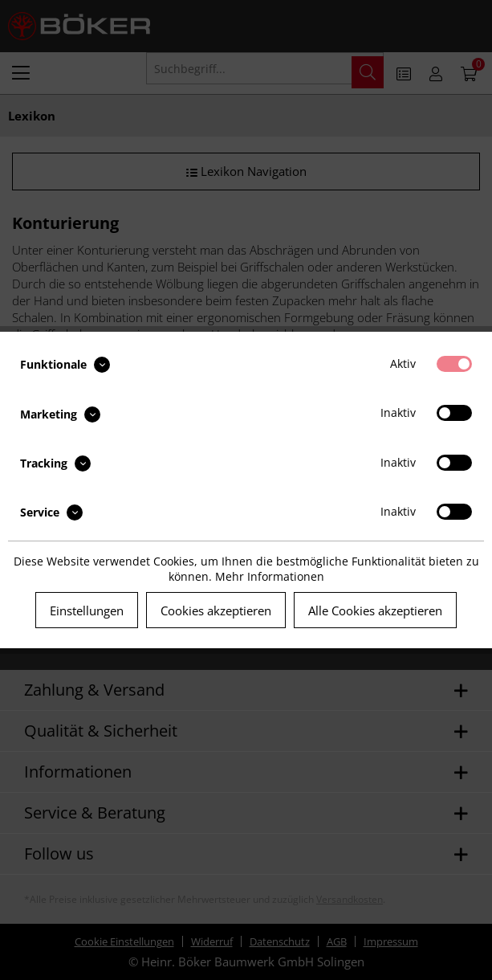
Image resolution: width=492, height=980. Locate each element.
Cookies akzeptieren (216, 610)
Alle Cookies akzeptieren (375, 610)
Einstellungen (87, 610)
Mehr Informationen (270, 576)
